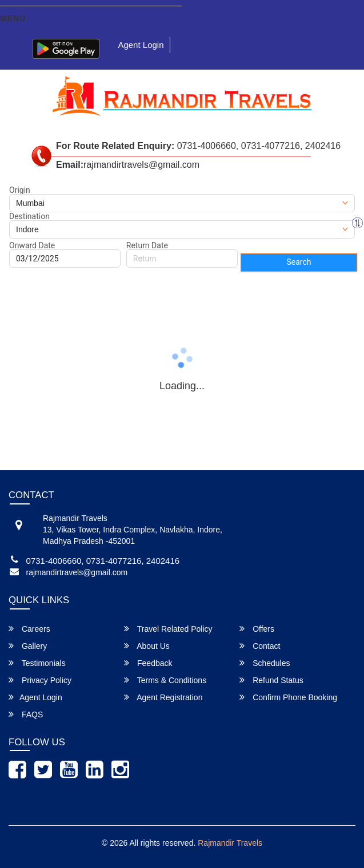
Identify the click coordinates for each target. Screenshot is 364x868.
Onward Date (32, 245)
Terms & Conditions (165, 680)
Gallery (28, 646)
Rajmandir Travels (230, 843)
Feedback (148, 663)
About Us (147, 646)
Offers (257, 629)
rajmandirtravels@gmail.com (77, 572)
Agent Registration (163, 697)
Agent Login (141, 45)
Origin (20, 190)
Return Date (147, 245)
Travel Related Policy (168, 629)
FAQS (26, 714)
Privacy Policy (40, 680)
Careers (29, 629)
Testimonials (37, 663)
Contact (260, 646)
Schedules (265, 663)
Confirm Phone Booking (288, 697)
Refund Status (271, 680)
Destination (29, 216)
